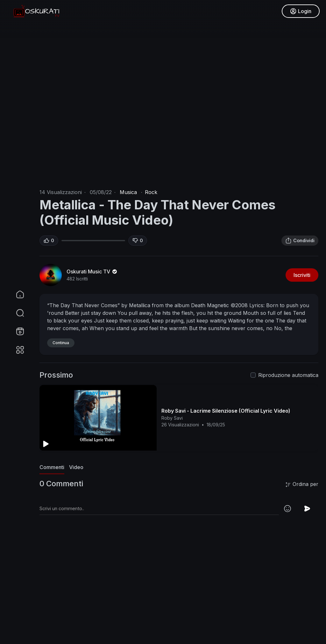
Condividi (300, 241)
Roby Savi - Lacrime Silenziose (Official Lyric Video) (226, 411)
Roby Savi (172, 418)
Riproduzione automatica (288, 375)
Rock (151, 192)
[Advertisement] (179, 597)
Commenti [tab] (52, 467)
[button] (16, 313)
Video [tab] (76, 467)
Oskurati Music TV (92, 271)
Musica (128, 192)
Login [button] (301, 11)
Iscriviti (302, 275)
